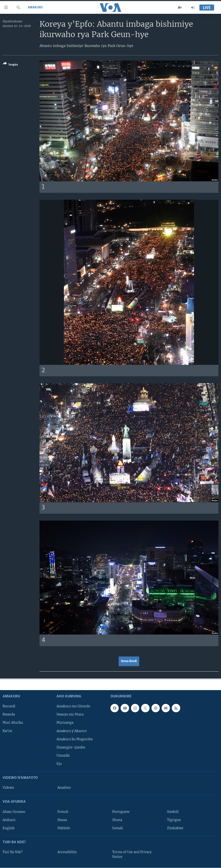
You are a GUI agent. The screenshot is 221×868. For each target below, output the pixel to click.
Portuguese (121, 812)
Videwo (8, 788)
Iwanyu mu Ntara (70, 714)
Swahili (173, 812)
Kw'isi (7, 731)
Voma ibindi (129, 661)
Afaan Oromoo (14, 812)
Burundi (9, 706)
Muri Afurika (13, 723)
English (9, 828)
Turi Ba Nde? (13, 852)
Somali (118, 828)
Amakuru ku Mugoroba (75, 739)
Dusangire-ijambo (71, 747)
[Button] (10, 65)
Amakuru (35, 8)
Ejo (59, 764)
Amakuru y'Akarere (72, 731)
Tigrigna (174, 820)
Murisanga (65, 723)
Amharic (9, 820)
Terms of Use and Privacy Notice (132, 854)
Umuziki (63, 756)
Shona (117, 820)
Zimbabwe (175, 828)
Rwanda (9, 714)
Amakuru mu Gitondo (73, 706)
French (63, 812)
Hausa (62, 820)
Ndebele (64, 828)
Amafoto (64, 788)
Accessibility (67, 852)
